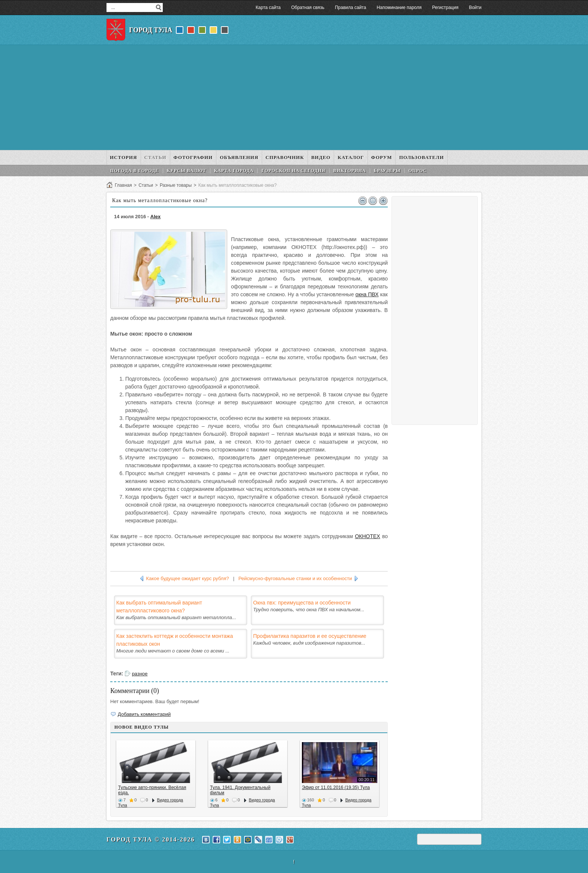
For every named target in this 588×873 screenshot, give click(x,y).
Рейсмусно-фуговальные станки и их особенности (295, 578)
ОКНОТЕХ (367, 536)
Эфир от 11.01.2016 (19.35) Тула (336, 787)
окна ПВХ (367, 294)
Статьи (146, 185)
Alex (155, 217)
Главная (123, 185)
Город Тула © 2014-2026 (151, 839)
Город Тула (151, 30)
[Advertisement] (294, 97)
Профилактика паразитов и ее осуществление (310, 636)
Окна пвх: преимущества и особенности (302, 603)
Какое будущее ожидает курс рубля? (188, 578)
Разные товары (176, 185)
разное (140, 674)
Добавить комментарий (144, 714)
